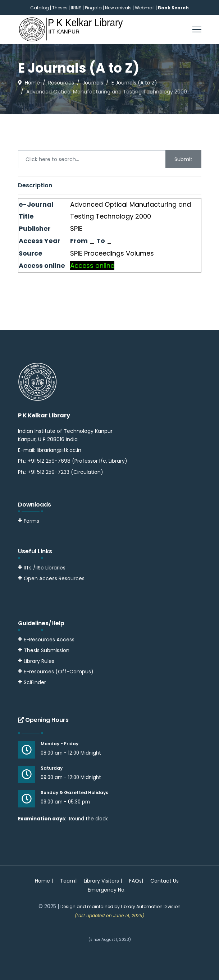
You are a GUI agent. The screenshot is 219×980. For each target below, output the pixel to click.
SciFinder (32, 682)
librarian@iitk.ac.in (59, 450)
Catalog (40, 8)
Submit (183, 159)
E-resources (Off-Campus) (59, 672)
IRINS (77, 8)
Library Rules (36, 661)
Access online (92, 265)
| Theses (59, 8)
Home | (44, 881)
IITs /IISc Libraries (45, 568)
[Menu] (197, 29)
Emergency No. (107, 890)
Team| (68, 881)
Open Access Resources (54, 578)
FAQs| (136, 881)
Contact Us (165, 881)
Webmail (145, 8)
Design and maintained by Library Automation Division (120, 906)
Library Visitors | (103, 881)
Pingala (93, 8)
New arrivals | (120, 8)
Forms (29, 521)
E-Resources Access (49, 640)
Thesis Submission (47, 650)
